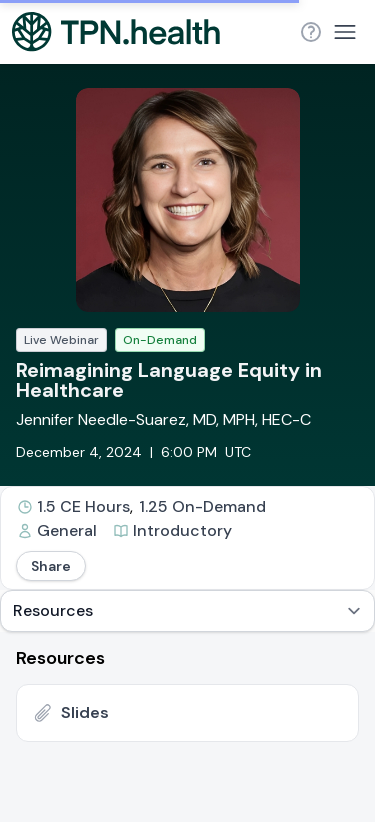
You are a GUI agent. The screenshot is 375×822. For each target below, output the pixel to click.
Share (51, 566)
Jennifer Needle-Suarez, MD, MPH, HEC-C (163, 419)
